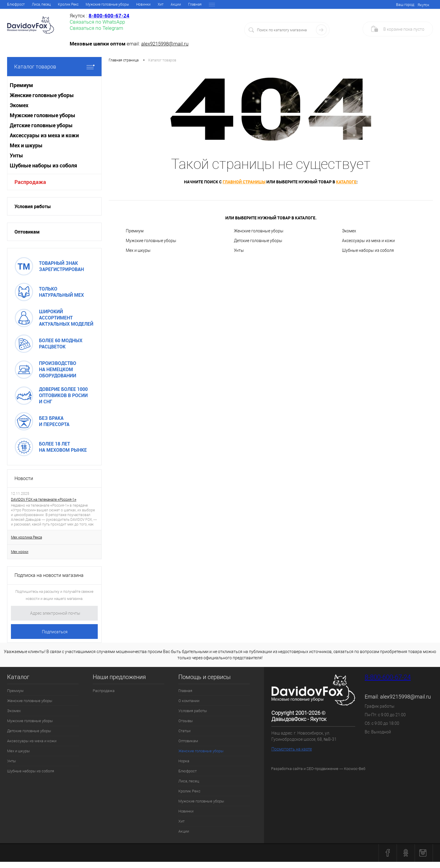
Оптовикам (138, 4)
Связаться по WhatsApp (97, 22)
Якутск (423, 5)
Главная (14, 4)
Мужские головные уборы (151, 241)
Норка (209, 4)
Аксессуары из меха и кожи (368, 241)
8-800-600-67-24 (388, 677)
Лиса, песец (189, 781)
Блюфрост (188, 771)
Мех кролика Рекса (26, 537)
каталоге (346, 182)
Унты (239, 250)
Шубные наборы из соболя (368, 250)
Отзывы (96, 4)
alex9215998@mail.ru (165, 44)
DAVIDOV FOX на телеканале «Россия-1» (44, 500)
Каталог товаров (54, 67)
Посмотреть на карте (292, 749)
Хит (181, 821)
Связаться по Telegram (96, 28)
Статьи (116, 4)
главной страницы (244, 182)
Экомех (349, 231)
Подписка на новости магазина (49, 575)
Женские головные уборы (176, 4)
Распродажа (30, 182)
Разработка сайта (287, 769)
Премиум (135, 231)
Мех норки (20, 552)
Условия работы (69, 4)
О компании (38, 4)
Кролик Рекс (189, 791)
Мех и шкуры (138, 250)
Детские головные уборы (258, 241)
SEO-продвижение (322, 769)
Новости (24, 478)
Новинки (186, 811)
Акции (184, 831)
